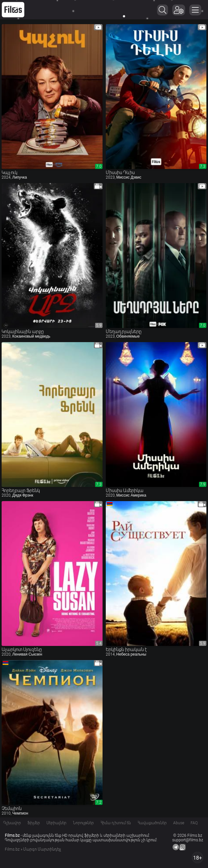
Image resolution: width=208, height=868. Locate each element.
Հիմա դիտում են (116, 823)
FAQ (194, 823)
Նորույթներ (83, 823)
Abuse (179, 823)
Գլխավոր (12, 823)
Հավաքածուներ (152, 823)
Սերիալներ (56, 823)
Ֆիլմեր (34, 823)
